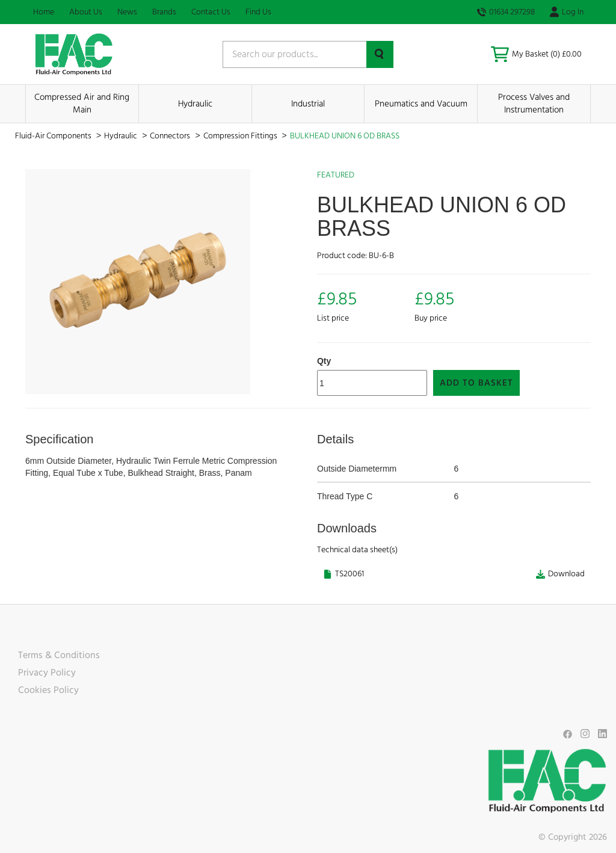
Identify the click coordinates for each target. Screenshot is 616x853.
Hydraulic (195, 104)
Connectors (171, 136)
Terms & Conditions (59, 655)
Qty (324, 361)
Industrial (308, 104)
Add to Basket (476, 383)
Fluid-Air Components (54, 136)
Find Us (258, 12)
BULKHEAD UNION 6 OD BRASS (345, 136)
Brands (164, 12)
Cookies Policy (48, 690)
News (127, 12)
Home (44, 12)
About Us (86, 12)
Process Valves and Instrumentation (534, 103)
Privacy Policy (47, 673)
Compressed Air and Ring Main (82, 103)
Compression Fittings (241, 136)
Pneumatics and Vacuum (421, 104)
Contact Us (211, 12)
